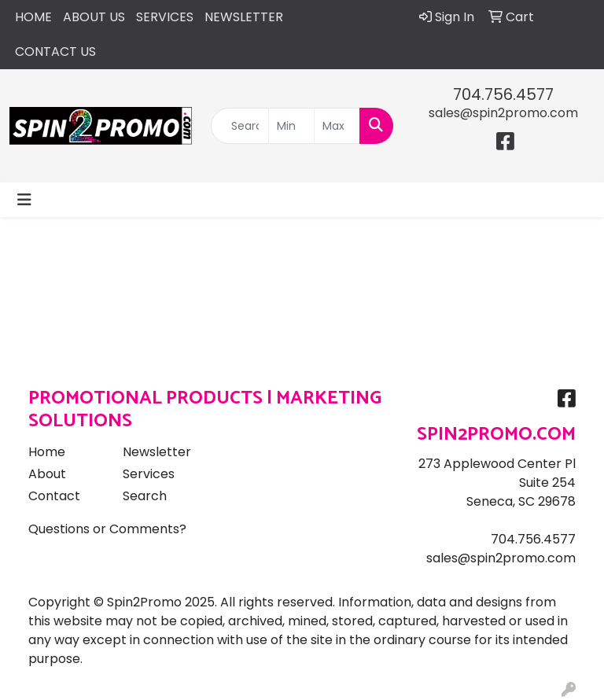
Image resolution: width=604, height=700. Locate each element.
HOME (33, 17)
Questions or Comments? (107, 529)
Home (47, 452)
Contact (54, 496)
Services (149, 474)
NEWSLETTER (244, 17)
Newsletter (157, 452)
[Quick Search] (240, 126)
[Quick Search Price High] (337, 126)
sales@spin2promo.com (503, 113)
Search (145, 496)
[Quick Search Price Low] (291, 126)
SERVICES (165, 17)
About (47, 474)
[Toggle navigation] (24, 200)
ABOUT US (94, 17)
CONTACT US (55, 52)
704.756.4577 (503, 94)
